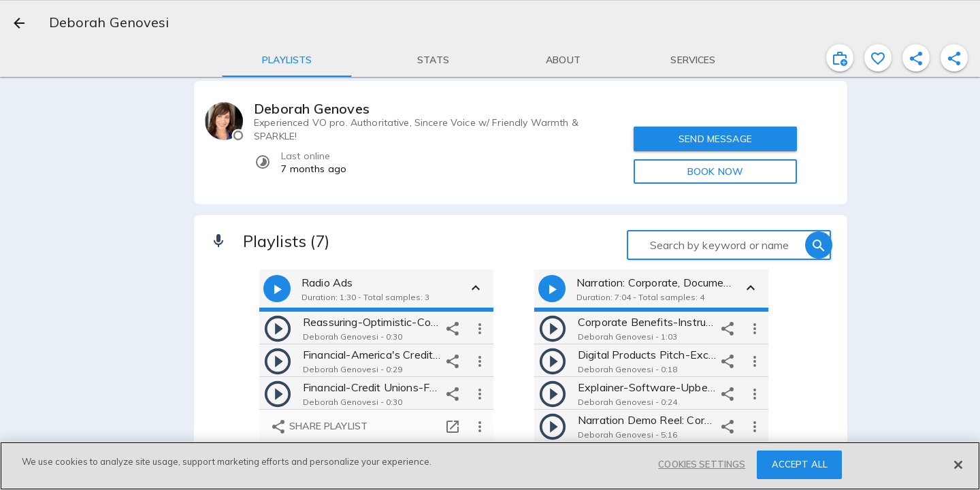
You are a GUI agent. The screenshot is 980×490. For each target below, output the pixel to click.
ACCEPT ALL (800, 464)
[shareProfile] (916, 58)
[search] (819, 245)
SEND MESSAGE (715, 139)
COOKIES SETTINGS (702, 464)
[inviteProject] (840, 58)
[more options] (480, 328)
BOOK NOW (715, 171)
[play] (278, 328)
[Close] (958, 465)
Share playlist (319, 427)
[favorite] (878, 58)
